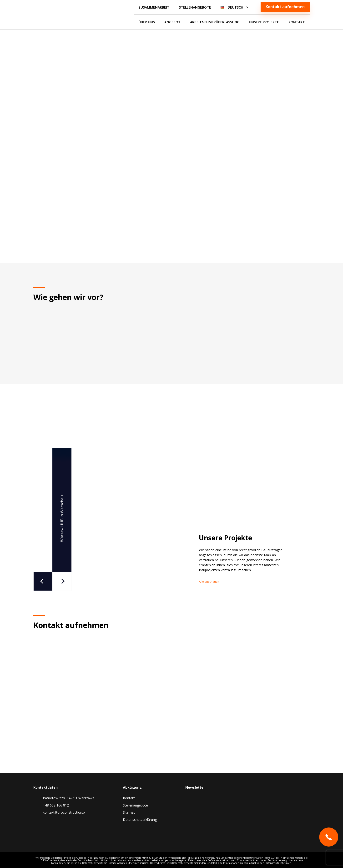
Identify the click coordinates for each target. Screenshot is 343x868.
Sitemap (129, 812)
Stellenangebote (195, 7)
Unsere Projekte (264, 22)
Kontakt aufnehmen (285, 7)
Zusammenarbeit (154, 7)
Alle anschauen (240, 582)
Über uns (147, 22)
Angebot (172, 22)
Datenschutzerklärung (140, 819)
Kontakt (297, 22)
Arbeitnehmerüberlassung (215, 22)
